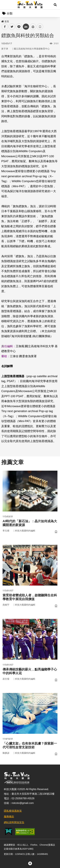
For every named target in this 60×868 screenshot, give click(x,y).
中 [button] (26, 27)
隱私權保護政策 (13, 811)
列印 (33, 27)
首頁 (5, 21)
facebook (5, 27)
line (18, 27)
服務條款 (9, 817)
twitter (12, 27)
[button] (55, 5)
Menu (5, 5)
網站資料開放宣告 (14, 822)
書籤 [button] (40, 27)
